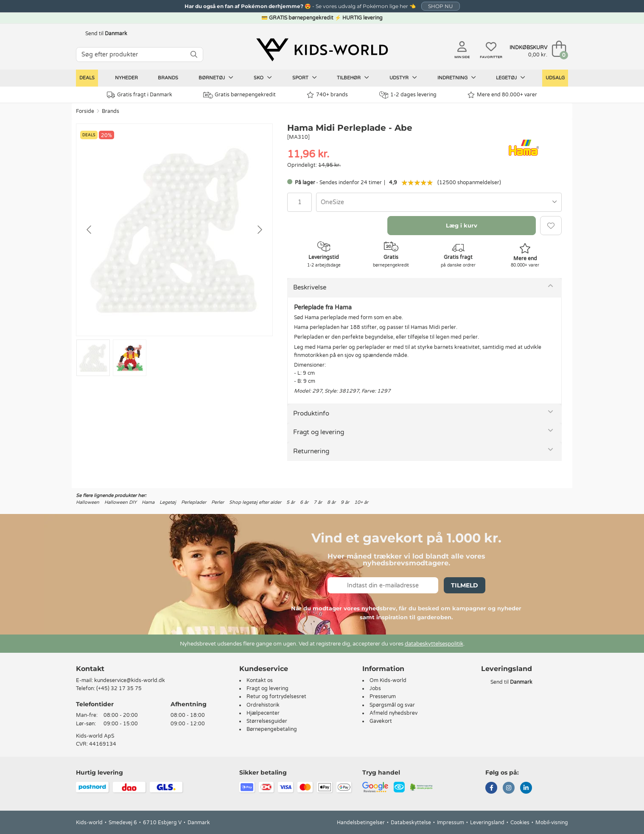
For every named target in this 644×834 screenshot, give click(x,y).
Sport (305, 78)
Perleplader (194, 502)
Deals (87, 78)
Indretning (457, 78)
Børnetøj (216, 78)
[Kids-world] (322, 50)
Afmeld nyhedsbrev (393, 713)
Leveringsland (487, 823)
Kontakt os (260, 680)
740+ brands (327, 95)
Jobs (375, 688)
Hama (148, 502)
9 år (345, 502)
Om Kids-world (388, 680)
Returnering (311, 451)
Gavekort (381, 721)
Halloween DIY (120, 502)
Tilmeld (465, 585)
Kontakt (90, 669)
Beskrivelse (310, 287)
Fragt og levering (319, 432)
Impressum (451, 823)
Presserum (383, 696)
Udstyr (403, 78)
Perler (218, 502)
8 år (331, 502)
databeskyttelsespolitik (434, 644)
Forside (85, 111)
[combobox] (439, 202)
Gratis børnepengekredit (239, 95)
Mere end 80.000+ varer (502, 95)
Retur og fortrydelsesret (276, 696)
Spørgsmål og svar (392, 705)
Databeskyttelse (411, 823)
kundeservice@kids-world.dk (130, 680)
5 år (291, 502)
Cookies (520, 823)
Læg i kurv (462, 225)
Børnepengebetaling (272, 729)
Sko (263, 78)
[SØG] (194, 55)
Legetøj (511, 78)
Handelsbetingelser (361, 823)
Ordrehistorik (263, 705)
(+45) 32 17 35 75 (119, 688)
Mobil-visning (552, 823)
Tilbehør (353, 78)
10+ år (361, 502)
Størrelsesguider (267, 721)
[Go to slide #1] (93, 358)
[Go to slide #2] (130, 358)
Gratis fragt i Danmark (140, 95)
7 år (318, 502)
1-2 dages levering (408, 95)
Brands (168, 78)
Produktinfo (311, 413)
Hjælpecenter (263, 713)
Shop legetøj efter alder (255, 502)
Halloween (88, 502)
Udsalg (555, 78)
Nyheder (126, 78)
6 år (304, 502)
